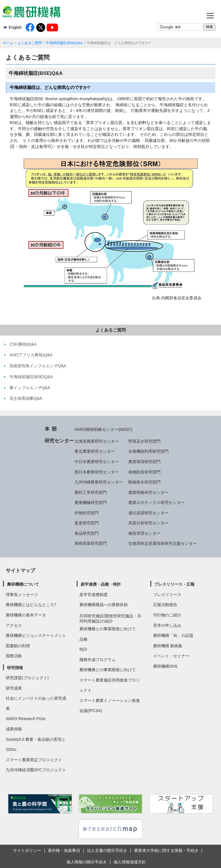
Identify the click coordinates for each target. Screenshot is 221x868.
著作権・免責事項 (64, 850)
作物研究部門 (87, 513)
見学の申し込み (167, 625)
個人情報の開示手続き (87, 862)
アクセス (14, 625)
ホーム (8, 43)
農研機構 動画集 (168, 646)
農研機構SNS (165, 666)
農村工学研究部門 (91, 492)
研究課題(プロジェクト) (27, 678)
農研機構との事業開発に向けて (108, 629)
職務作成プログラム (98, 660)
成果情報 (14, 729)
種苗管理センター (144, 533)
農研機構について (23, 584)
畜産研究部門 (87, 523)
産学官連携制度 (94, 595)
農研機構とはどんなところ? (31, 605)
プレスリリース (167, 595)
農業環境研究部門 (144, 462)
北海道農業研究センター (97, 441)
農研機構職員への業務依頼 (104, 605)
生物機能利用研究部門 (148, 451)
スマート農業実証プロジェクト (34, 760)
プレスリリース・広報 (174, 584)
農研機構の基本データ (26, 615)
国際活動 (14, 656)
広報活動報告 (165, 605)
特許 (83, 649)
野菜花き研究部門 (144, 441)
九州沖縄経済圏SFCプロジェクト (36, 770)
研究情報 (15, 668)
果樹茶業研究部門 (91, 543)
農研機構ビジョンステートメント (36, 635)
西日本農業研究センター (97, 472)
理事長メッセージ (22, 595)
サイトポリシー (27, 850)
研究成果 (14, 688)
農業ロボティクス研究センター (157, 502)
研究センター (59, 441)
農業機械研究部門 (91, 502)
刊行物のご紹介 (167, 615)
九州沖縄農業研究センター (99, 482)
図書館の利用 (18, 646)
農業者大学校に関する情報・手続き (166, 850)
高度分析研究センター (148, 523)
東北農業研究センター (95, 451)
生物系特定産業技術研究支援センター (163, 543)
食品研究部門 (87, 533)
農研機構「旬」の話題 (173, 635)
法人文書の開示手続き (107, 850)
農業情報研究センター (148, 492)
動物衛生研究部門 (144, 482)
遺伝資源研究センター (148, 513)
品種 (83, 639)
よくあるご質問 (30, 43)
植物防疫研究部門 (144, 472)
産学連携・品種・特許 (101, 584)
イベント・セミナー (171, 656)
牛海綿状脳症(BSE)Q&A (64, 43)
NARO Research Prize (26, 719)
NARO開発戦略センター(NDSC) (103, 429)
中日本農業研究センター (97, 462)
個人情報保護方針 (130, 862)
